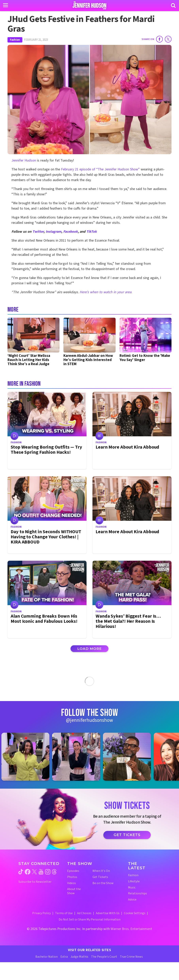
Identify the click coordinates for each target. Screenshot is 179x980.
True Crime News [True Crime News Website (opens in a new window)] (131, 957)
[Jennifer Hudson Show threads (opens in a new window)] (54, 872)
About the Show (74, 891)
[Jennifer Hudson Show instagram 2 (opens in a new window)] (78, 757)
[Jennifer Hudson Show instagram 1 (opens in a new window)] (27, 757)
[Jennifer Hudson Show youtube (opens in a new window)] (41, 872)
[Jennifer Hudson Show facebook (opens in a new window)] (28, 872)
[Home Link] (90, 5)
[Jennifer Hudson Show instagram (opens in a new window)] (48, 872)
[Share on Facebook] (159, 39)
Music (132, 888)
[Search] (173, 6)
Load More (89, 649)
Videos (72, 883)
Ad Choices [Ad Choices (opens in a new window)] (84, 913)
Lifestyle (134, 881)
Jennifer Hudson (24, 160)
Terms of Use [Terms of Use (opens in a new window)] (64, 913)
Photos (72, 877)
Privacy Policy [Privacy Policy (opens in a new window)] (41, 913)
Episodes (73, 871)
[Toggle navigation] (6, 5)
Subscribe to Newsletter (35, 882)
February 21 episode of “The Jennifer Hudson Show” (101, 169)
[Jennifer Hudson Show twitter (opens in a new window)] (34, 872)
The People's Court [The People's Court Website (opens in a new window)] (104, 957)
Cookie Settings (135, 913)
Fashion (15, 40)
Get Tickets (127, 835)
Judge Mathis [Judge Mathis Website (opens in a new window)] (79, 957)
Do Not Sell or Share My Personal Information (90, 920)
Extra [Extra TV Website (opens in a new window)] (64, 957)
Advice (132, 900)
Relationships (138, 894)
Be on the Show (103, 883)
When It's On (101, 871)
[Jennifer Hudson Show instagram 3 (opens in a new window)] (129, 757)
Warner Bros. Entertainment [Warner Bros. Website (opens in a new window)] (131, 929)
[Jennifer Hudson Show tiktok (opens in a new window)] (21, 872)
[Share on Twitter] (168, 39)
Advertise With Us (108, 913)
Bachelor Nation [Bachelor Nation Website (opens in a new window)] (47, 957)
